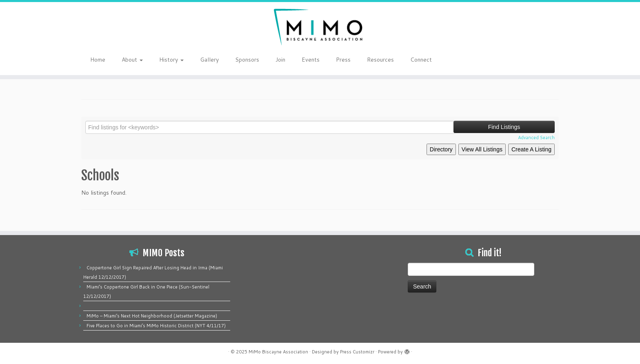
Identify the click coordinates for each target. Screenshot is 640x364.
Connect (421, 60)
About (132, 60)
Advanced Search (536, 138)
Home (98, 60)
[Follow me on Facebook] (542, 60)
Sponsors (247, 60)
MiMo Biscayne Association (278, 352)
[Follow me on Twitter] (537, 60)
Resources (380, 60)
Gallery (209, 60)
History (171, 60)
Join (280, 60)
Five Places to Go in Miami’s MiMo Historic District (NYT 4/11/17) (156, 326)
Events (311, 60)
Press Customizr (357, 352)
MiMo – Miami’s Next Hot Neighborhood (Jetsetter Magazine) (152, 316)
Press (343, 60)
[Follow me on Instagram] (547, 60)
